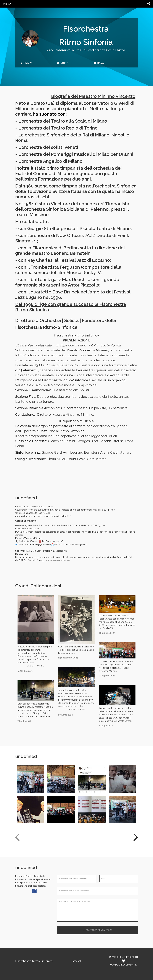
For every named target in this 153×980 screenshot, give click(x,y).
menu (7, 4)
